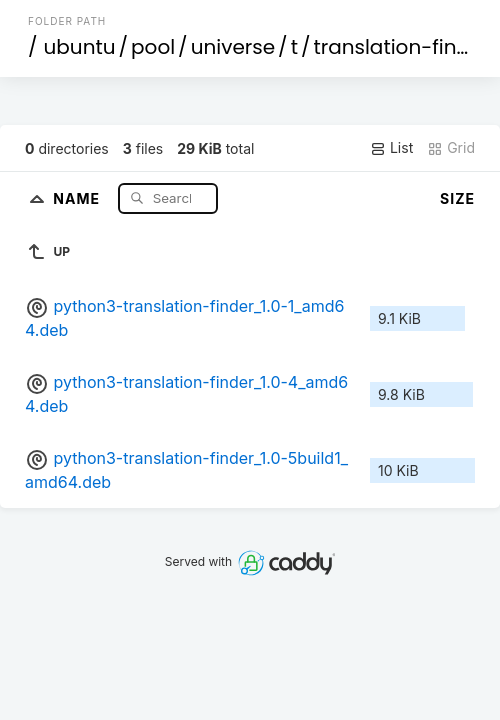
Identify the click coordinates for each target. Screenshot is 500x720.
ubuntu (80, 47)
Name (78, 197)
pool (153, 47)
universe (233, 47)
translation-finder (401, 47)
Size (457, 198)
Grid (451, 148)
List (391, 148)
